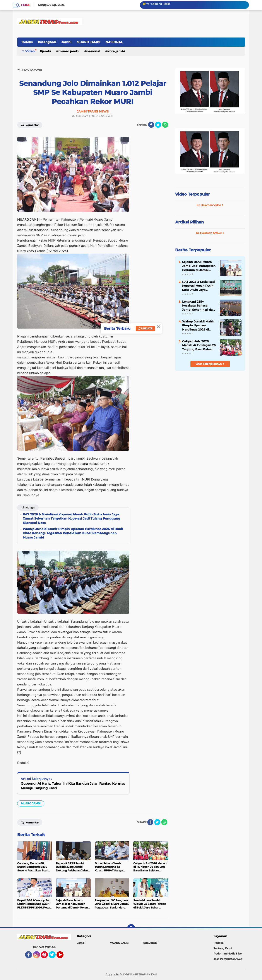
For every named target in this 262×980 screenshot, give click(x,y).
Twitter (54, 957)
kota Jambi (116, 51)
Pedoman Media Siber (228, 954)
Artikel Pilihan (189, 222)
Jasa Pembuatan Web (228, 959)
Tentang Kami (223, 948)
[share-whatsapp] (165, 125)
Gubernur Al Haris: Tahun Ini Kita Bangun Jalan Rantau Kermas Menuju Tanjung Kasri (73, 786)
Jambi (66, 42)
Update (145, 328)
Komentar (30, 125)
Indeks (27, 42)
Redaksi (219, 943)
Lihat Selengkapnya (210, 364)
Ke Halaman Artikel (210, 233)
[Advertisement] (210, 403)
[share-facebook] (151, 125)
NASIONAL (114, 42)
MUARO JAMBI (88, 42)
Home (26, 5)
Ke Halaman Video (210, 205)
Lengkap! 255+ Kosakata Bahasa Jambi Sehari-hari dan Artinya (198, 306)
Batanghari (47, 42)
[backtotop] (131, 928)
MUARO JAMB (119, 943)
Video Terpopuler (193, 194)
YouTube (63, 957)
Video (30, 51)
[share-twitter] (158, 125)
